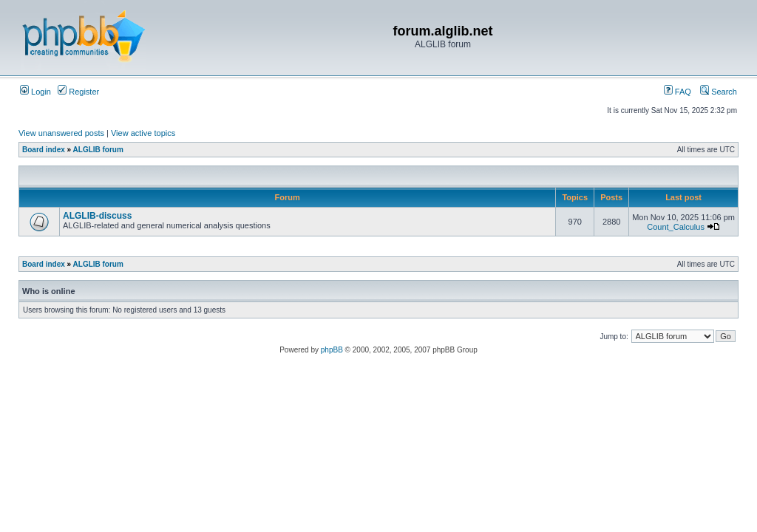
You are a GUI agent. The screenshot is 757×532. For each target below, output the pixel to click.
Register (78, 92)
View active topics (143, 133)
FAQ (678, 92)
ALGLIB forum (98, 150)
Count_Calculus (676, 227)
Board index (44, 150)
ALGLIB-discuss (97, 216)
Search (719, 92)
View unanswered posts (61, 133)
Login (35, 92)
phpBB (332, 350)
